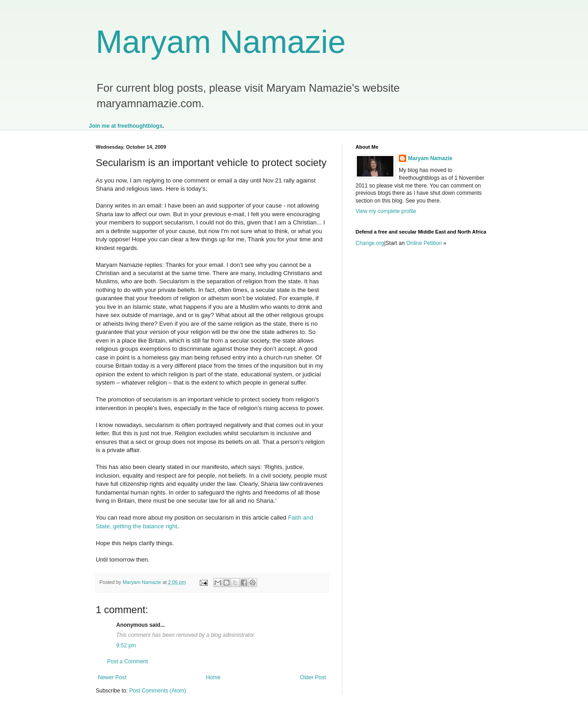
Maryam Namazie (221, 42)
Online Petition (424, 243)
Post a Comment (127, 661)
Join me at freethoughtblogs (126, 126)
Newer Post (112, 677)
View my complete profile (386, 211)
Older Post (313, 677)
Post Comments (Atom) (157, 691)
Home (213, 677)
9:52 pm (126, 646)
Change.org (370, 243)
